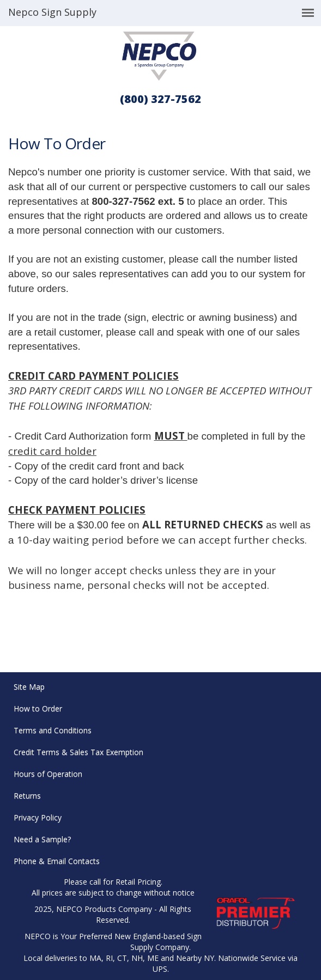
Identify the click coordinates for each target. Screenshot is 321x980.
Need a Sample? (42, 839)
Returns (27, 796)
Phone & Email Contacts (57, 861)
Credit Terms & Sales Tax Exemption (78, 752)
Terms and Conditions (53, 730)
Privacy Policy (38, 817)
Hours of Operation (48, 774)
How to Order (38, 708)
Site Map (29, 687)
